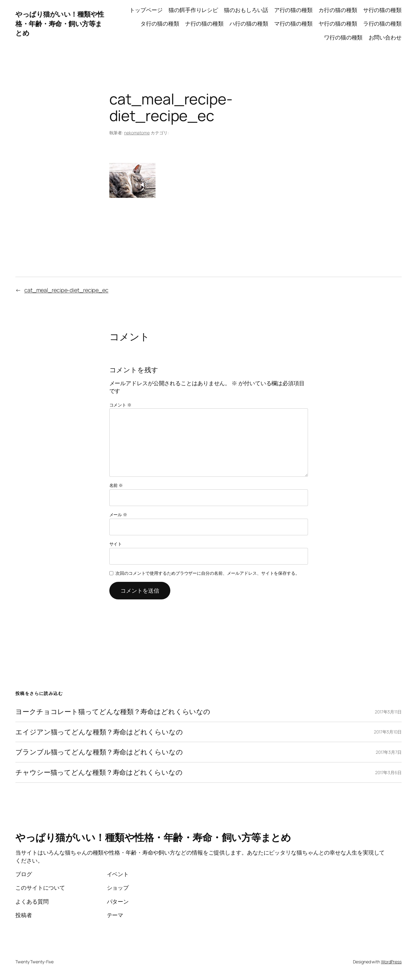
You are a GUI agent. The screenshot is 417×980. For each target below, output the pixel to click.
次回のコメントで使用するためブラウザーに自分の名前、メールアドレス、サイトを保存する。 (208, 573)
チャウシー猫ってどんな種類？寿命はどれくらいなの (99, 772)
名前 (116, 485)
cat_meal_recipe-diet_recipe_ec (66, 290)
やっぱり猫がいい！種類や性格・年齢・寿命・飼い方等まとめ (60, 24)
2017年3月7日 (389, 752)
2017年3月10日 (388, 732)
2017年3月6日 (388, 772)
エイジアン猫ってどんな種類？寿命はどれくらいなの (99, 732)
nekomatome (137, 133)
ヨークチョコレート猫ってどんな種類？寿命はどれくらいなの (113, 712)
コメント (120, 405)
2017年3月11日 (388, 712)
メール (118, 514)
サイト (116, 544)
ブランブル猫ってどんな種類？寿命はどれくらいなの (99, 752)
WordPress (391, 962)
